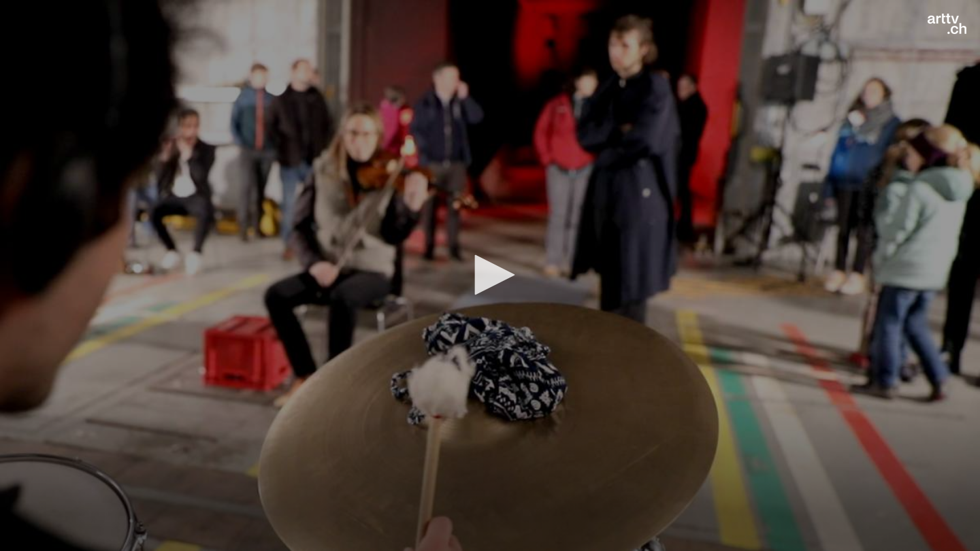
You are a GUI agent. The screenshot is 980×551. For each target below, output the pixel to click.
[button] (490, 275)
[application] (490, 275)
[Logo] (947, 24)
